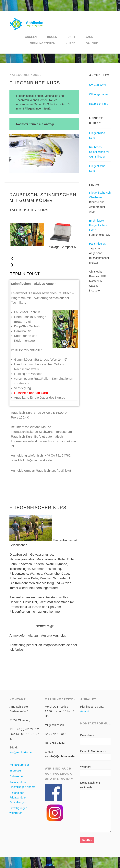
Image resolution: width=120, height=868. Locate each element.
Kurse (70, 43)
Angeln (31, 37)
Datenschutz (17, 776)
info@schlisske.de (21, 752)
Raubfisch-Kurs (99, 104)
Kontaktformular (19, 765)
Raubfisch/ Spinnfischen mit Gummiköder (99, 152)
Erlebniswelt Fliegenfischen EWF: (98, 225)
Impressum (16, 771)
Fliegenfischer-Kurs (38, 508)
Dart (71, 37)
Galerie (92, 43)
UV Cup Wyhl (97, 85)
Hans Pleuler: (97, 244)
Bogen (52, 37)
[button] (44, 259)
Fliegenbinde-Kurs (35, 83)
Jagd (89, 37)
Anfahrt (85, 711)
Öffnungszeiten (42, 43)
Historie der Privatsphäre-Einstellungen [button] (18, 798)
